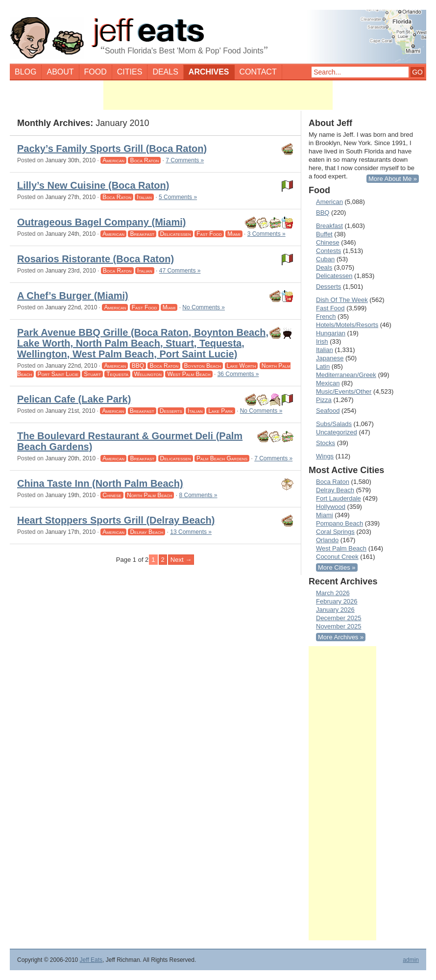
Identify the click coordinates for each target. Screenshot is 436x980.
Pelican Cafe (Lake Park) (74, 399)
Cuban (325, 259)
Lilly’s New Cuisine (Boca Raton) (93, 185)
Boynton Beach (203, 366)
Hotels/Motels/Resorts (347, 325)
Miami (234, 234)
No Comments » (204, 307)
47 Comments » (180, 271)
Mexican (328, 383)
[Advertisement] (218, 95)
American (113, 160)
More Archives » (341, 637)
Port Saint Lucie (58, 374)
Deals (165, 72)
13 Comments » (191, 532)
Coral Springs (335, 532)
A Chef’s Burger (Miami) (73, 296)
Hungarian (331, 333)
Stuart (92, 374)
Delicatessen (176, 234)
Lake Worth (242, 366)
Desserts (171, 411)
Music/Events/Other (344, 391)
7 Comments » (185, 160)
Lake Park (220, 411)
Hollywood (331, 507)
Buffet (324, 234)
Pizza (324, 400)
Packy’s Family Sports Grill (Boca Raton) (112, 149)
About (60, 72)
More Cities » (337, 567)
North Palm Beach (150, 495)
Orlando (327, 540)
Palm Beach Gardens (222, 458)
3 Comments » (266, 234)
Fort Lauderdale (339, 498)
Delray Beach (146, 532)
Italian (144, 197)
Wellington (148, 374)
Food (96, 72)
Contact (258, 72)
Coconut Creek (337, 557)
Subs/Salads (334, 424)
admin (411, 960)
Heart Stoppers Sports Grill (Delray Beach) (116, 520)
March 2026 (333, 593)
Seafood (328, 411)
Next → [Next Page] (181, 560)
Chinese (112, 495)
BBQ (138, 366)
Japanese (330, 358)
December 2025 (339, 618)
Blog (25, 72)
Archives (209, 72)
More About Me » (393, 179)
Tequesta (117, 374)
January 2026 (335, 610)
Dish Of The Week (342, 300)
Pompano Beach (339, 523)
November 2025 (339, 626)
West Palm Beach (189, 374)
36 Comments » (238, 374)
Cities (130, 72)
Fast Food (209, 234)
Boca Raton (144, 160)
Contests (328, 251)
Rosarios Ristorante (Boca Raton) (96, 259)
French (326, 316)
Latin (323, 366)
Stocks (326, 443)
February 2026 (337, 601)
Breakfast (142, 234)
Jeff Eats (91, 960)
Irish (322, 341)
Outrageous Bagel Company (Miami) (102, 222)
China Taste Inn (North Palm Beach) (100, 483)
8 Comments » (198, 495)
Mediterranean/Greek (346, 375)
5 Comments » (178, 197)
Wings (325, 456)
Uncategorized (337, 432)
